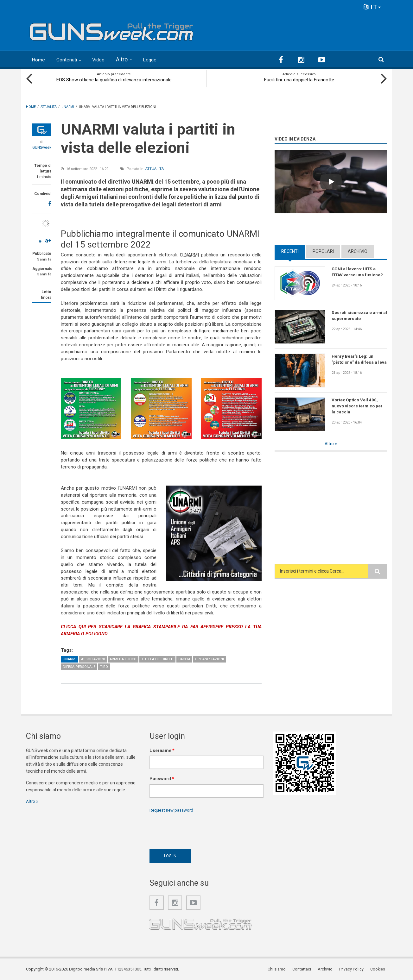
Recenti (290, 251)
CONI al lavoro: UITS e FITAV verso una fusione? (358, 272)
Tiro (104, 666)
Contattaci (306, 969)
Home (39, 59)
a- (41, 241)
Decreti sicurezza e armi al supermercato (357, 315)
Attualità (155, 168)
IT (372, 7)
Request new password (173, 810)
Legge (159, 59)
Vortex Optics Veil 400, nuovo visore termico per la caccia (358, 406)
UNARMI (70, 658)
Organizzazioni (210, 658)
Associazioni (93, 658)
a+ (48, 240)
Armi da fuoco (123, 658)
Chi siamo (282, 969)
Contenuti (71, 59)
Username (162, 750)
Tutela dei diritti (157, 658)
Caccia (184, 658)
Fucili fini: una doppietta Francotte (299, 79)
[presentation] (198, 829)
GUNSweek (42, 147)
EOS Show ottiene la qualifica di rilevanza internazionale (114, 79)
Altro (130, 59)
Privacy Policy (354, 969)
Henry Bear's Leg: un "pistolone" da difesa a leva (355, 362)
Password (162, 778)
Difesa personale (79, 666)
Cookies (379, 969)
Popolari (323, 251)
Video (106, 59)
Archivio (358, 251)
